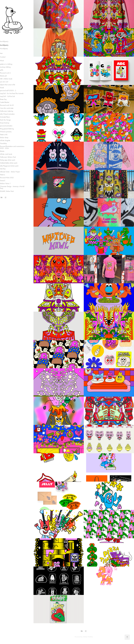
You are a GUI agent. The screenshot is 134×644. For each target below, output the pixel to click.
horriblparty (4, 41)
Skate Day (3, 99)
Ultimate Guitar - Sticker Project (10, 172)
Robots (2, 151)
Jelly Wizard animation (7, 114)
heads (2, 88)
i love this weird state (7, 108)
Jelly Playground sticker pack (9, 166)
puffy (2, 70)
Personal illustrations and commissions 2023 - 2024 (12, 147)
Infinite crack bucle (6, 154)
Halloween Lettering (6, 111)
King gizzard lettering (7, 129)
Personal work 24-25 (7, 105)
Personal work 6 (5, 73)
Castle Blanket (5, 102)
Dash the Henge (5, 120)
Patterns (3, 175)
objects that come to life (8, 85)
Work (2, 61)
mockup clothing (5, 67)
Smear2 (3, 181)
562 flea (3, 169)
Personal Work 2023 (7, 178)
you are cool (4, 82)
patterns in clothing (6, 64)
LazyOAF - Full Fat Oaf (7, 96)
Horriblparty (4, 49)
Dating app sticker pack (8, 160)
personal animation (6, 126)
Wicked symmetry (6, 132)
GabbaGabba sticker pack (9, 163)
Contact (3, 57)
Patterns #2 (4, 135)
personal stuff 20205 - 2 (8, 90)
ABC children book (6, 79)
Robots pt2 (3, 76)
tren (1, 53)
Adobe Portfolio (88, 637)
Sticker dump (4, 137)
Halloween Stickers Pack (8, 157)
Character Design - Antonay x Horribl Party (12, 187)
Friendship (3, 143)
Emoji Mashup (5, 123)
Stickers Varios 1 (5, 183)
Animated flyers (5, 117)
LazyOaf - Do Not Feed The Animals (12, 93)
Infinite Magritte (5, 140)
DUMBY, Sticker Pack (7, 191)
